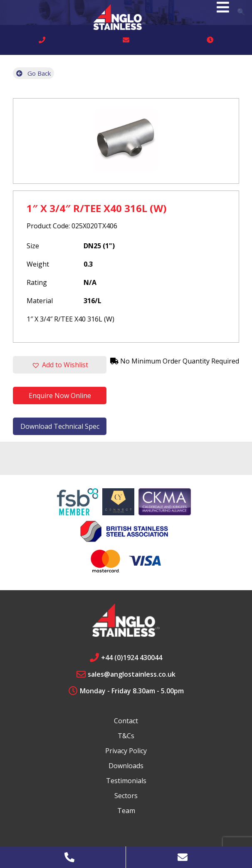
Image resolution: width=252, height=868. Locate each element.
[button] (60, 365)
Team (126, 811)
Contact (126, 721)
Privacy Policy (126, 751)
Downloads (126, 766)
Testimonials (126, 781)
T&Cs (126, 736)
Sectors (126, 796)
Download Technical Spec (60, 426)
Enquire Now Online (60, 396)
